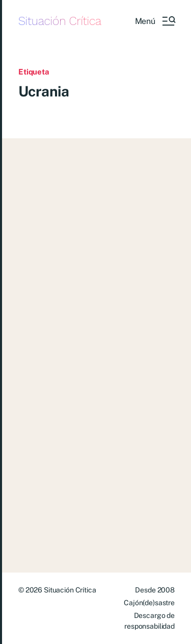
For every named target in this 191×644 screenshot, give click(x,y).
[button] (155, 21)
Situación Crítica (60, 21)
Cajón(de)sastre (149, 603)
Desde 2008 (155, 590)
